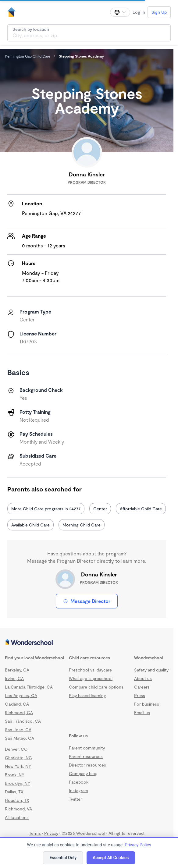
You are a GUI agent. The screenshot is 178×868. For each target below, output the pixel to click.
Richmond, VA (18, 809)
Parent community (87, 748)
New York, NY (18, 766)
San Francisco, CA (23, 721)
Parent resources (86, 756)
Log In (139, 12)
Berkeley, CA (17, 670)
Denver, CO (16, 749)
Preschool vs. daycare (90, 670)
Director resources (87, 765)
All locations (17, 817)
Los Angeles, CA (21, 695)
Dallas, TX (14, 792)
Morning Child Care (82, 525)
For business (147, 704)
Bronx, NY (15, 775)
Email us (142, 712)
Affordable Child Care (141, 509)
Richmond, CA (19, 712)
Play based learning (87, 695)
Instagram (78, 790)
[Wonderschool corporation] (87, 643)
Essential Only (63, 858)
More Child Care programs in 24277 (46, 509)
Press (140, 695)
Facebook (79, 782)
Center (100, 509)
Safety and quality (151, 670)
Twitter (75, 799)
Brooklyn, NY (18, 783)
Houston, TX (17, 800)
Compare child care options (96, 687)
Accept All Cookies (111, 858)
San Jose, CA (18, 730)
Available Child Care (30, 525)
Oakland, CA (17, 704)
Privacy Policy (138, 845)
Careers (142, 687)
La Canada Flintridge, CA (29, 687)
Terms (35, 833)
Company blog (83, 773)
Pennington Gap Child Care (28, 56)
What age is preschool (91, 678)
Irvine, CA (14, 678)
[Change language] (120, 12)
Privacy (51, 833)
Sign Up (159, 12)
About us (143, 678)
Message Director (87, 601)
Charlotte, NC (18, 758)
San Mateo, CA (20, 738)
